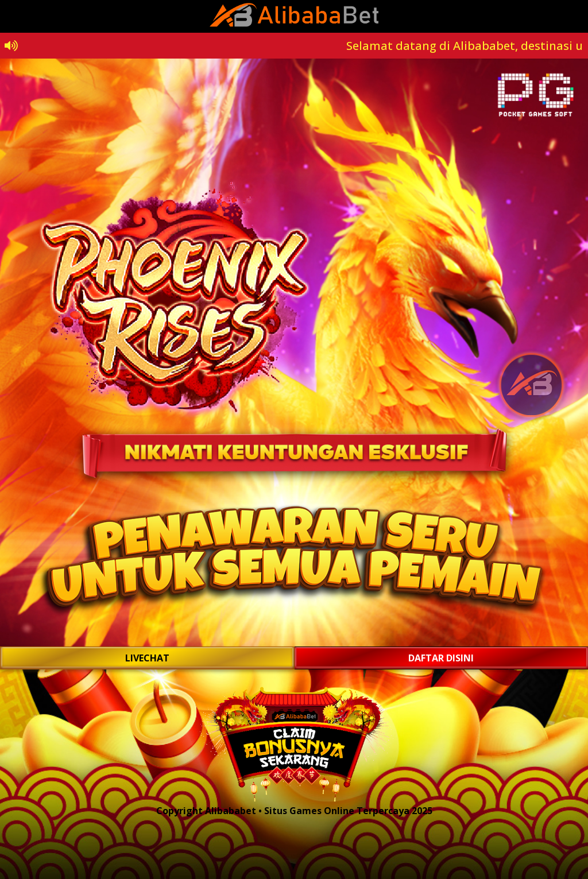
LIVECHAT (147, 658)
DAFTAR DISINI (441, 658)
